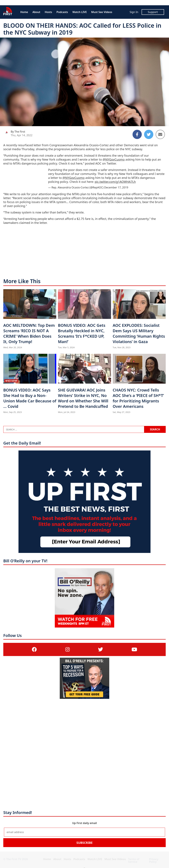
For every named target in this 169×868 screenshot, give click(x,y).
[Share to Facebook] (137, 134)
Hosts (48, 12)
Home (24, 12)
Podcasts (62, 12)
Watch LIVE (80, 12)
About (36, 12)
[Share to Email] (160, 134)
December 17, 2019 (116, 187)
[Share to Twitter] (149, 134)
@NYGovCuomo (114, 159)
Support (153, 12)
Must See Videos (102, 12)
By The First (18, 132)
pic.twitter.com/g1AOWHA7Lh (115, 182)
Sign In (134, 12)
